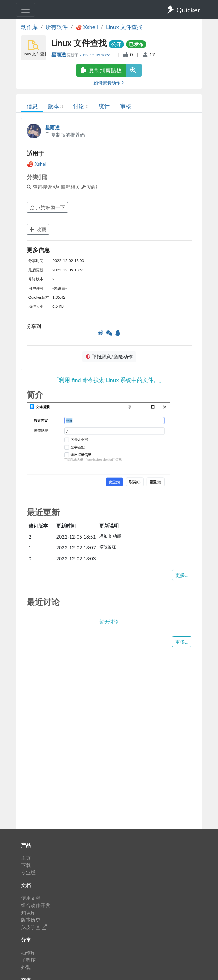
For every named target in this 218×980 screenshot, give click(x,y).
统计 (104, 106)
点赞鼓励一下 (47, 207)
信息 (32, 106)
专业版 (28, 872)
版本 (55, 106)
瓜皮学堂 (34, 927)
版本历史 (31, 920)
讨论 (81, 106)
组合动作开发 (36, 905)
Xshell (37, 164)
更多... (182, 575)
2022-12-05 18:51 (96, 55)
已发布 (136, 44)
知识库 (28, 912)
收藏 (38, 229)
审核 (126, 106)
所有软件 (57, 27)
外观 (26, 967)
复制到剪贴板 (101, 70)
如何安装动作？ (109, 83)
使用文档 (31, 898)
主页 (26, 858)
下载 (26, 865)
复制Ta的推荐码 (64, 135)
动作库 (29, 27)
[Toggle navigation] (26, 10)
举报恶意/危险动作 (109, 357)
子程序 (28, 960)
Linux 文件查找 (124, 27)
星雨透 (59, 54)
